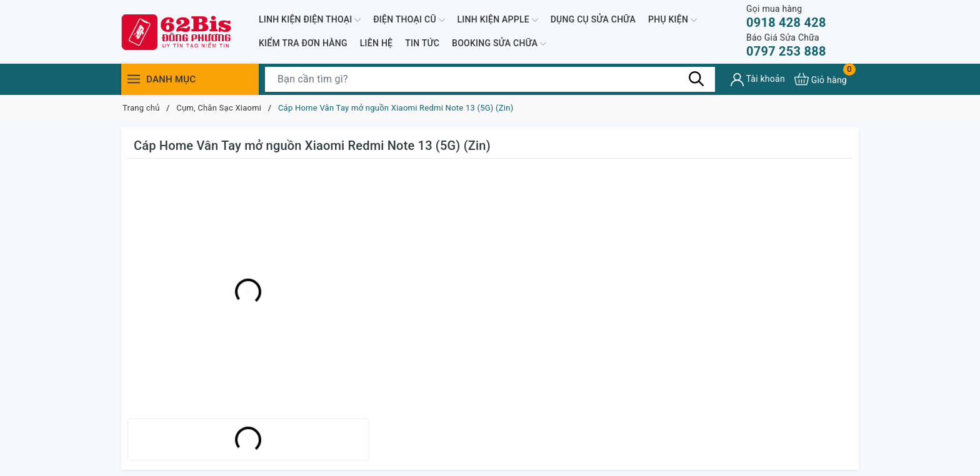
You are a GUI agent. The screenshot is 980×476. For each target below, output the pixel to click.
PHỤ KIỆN (672, 20)
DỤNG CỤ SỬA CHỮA (593, 19)
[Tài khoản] (758, 80)
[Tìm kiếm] (696, 79)
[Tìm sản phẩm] (490, 79)
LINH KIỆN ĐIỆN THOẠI (310, 20)
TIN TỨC (422, 43)
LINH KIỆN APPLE (498, 20)
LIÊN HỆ (376, 43)
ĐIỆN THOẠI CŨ (409, 20)
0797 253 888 (786, 45)
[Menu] (134, 79)
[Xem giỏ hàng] (821, 79)
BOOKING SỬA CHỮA (499, 44)
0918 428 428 (786, 17)
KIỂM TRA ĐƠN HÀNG (303, 43)
